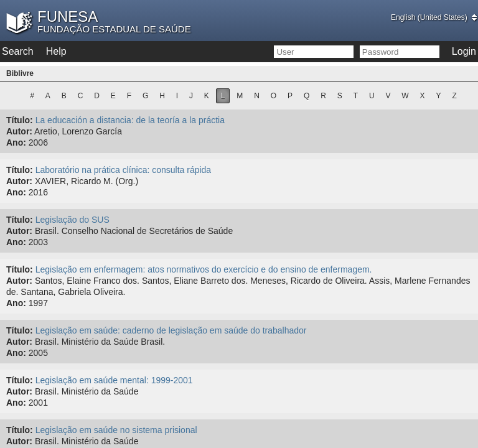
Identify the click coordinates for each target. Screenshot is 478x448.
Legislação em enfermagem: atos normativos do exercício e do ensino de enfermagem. (204, 269)
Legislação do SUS (73, 220)
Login (464, 51)
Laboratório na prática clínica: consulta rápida (124, 170)
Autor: (19, 131)
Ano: (16, 142)
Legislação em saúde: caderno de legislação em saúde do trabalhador (171, 330)
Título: (20, 120)
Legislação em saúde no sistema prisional (116, 430)
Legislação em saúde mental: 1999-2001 (114, 380)
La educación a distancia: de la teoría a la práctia (130, 120)
